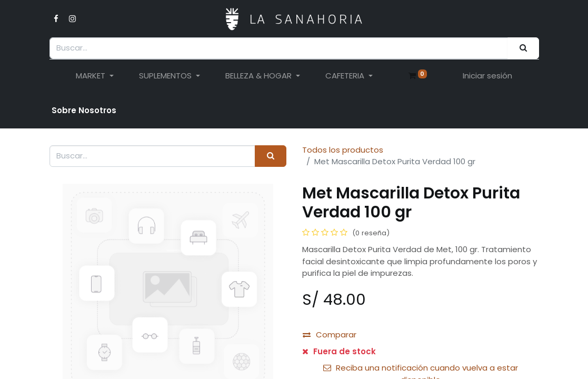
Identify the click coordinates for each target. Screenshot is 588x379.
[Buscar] (523, 48)
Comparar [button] (330, 335)
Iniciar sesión (487, 76)
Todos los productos (343, 150)
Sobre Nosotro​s (84, 110)
